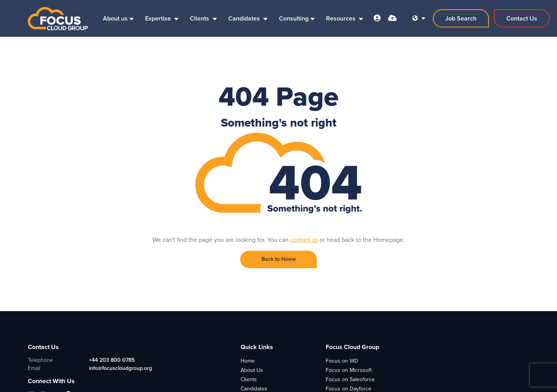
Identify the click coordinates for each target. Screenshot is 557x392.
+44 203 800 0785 (112, 360)
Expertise (159, 18)
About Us (252, 370)
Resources (342, 18)
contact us (304, 240)
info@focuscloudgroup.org (120, 368)
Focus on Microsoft (349, 370)
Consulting (294, 18)
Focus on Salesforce (350, 379)
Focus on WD (342, 361)
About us (115, 18)
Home (248, 361)
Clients (200, 18)
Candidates (245, 18)
